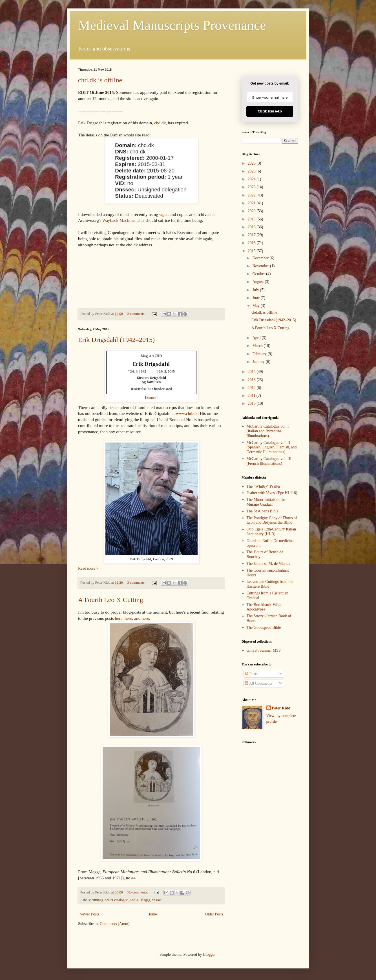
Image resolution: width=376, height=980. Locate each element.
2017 (252, 235)
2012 (252, 388)
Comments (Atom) (115, 924)
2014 (252, 372)
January (259, 362)
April (257, 338)
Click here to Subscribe (270, 111)
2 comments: (137, 314)
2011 (252, 396)
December (261, 258)
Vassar (156, 900)
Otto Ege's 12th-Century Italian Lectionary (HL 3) (271, 532)
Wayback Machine (119, 220)
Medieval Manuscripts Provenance (172, 25)
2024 (252, 179)
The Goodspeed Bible (264, 628)
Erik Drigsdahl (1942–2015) (116, 340)
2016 (252, 243)
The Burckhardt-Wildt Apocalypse (264, 607)
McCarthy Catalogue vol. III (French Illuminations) (269, 461)
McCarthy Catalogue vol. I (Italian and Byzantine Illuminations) (268, 431)
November (261, 266)
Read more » (88, 568)
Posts (251, 674)
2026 (252, 163)
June (256, 298)
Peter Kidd (281, 708)
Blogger (209, 954)
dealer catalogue (116, 900)
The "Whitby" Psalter (264, 486)
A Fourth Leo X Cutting (111, 600)
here (119, 618)
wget (163, 214)
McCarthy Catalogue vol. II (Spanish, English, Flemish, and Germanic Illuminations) (272, 447)
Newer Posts (89, 914)
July (256, 290)
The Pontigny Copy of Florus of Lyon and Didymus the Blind (272, 520)
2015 (252, 251)
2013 (252, 380)
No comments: (138, 892)
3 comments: (137, 583)
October (259, 274)
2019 (252, 219)
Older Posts (214, 914)
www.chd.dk (187, 413)
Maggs (145, 900)
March (258, 346)
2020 (252, 211)
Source (151, 398)
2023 (252, 187)
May (256, 306)
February (260, 354)
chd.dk (160, 123)
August (258, 282)
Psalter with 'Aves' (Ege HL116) (272, 493)
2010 (252, 403)
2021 (252, 203)
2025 (252, 171)
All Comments (259, 683)
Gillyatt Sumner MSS (264, 650)
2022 (252, 195)
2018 (252, 227)
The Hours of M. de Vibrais (268, 564)
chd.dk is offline (100, 80)
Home (152, 914)
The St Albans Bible (263, 511)
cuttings (97, 900)
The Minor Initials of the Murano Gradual (266, 502)
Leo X (134, 900)
